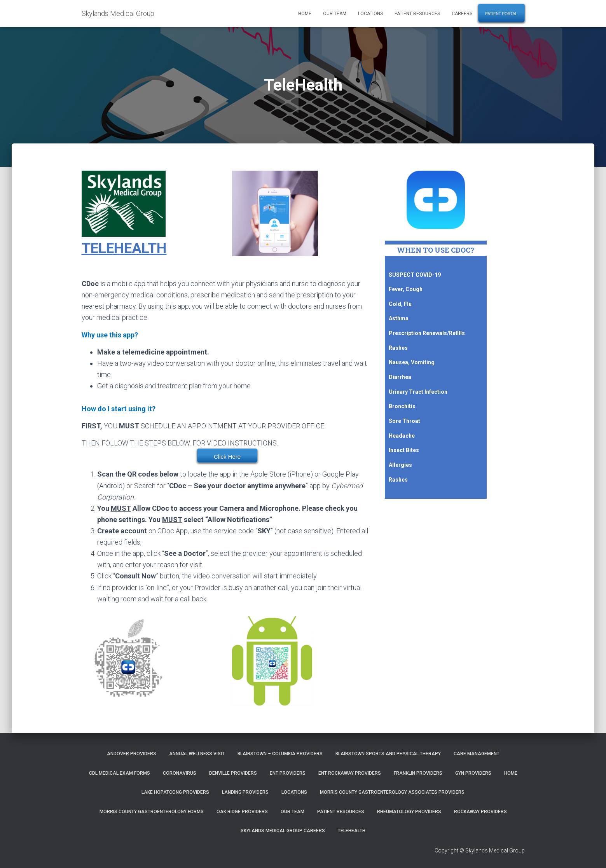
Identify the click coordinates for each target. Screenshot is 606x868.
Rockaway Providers (480, 812)
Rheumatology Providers (409, 812)
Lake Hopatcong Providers (175, 792)
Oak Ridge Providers (242, 812)
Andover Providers (132, 754)
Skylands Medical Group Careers (283, 831)
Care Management (477, 754)
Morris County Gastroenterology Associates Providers (392, 792)
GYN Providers (473, 773)
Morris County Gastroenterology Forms (152, 812)
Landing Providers (245, 792)
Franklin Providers (418, 773)
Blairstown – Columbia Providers (280, 754)
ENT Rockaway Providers (350, 773)
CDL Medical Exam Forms (120, 773)
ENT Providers (288, 773)
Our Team (335, 14)
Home (305, 14)
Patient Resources (417, 14)
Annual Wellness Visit (197, 754)
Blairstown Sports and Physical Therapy (388, 754)
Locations (370, 14)
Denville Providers (233, 773)
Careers (462, 14)
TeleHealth (352, 831)
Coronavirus (180, 773)
